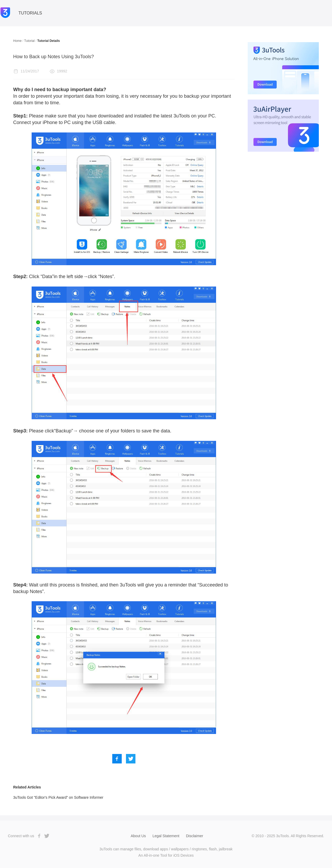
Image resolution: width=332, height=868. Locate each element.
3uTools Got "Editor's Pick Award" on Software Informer (58, 797)
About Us (138, 836)
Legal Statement (166, 836)
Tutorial (30, 41)
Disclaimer (195, 836)
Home (17, 41)
